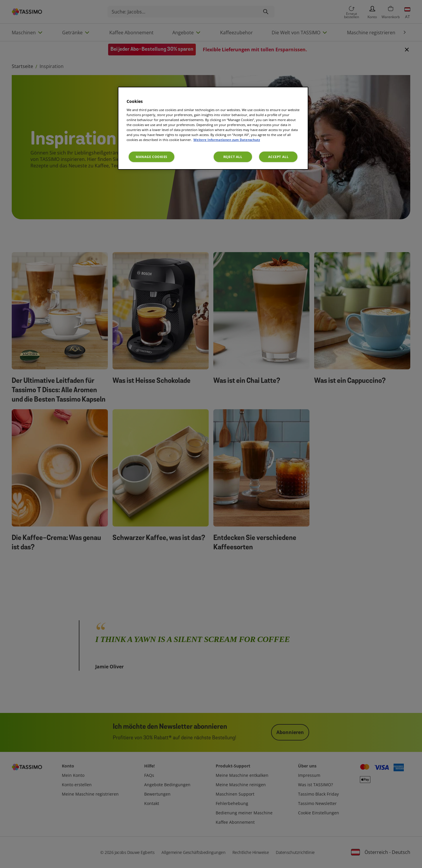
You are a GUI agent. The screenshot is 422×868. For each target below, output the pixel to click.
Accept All (278, 157)
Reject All (233, 157)
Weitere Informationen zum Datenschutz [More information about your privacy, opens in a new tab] (227, 140)
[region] (213, 128)
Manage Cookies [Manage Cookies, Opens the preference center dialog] (152, 157)
